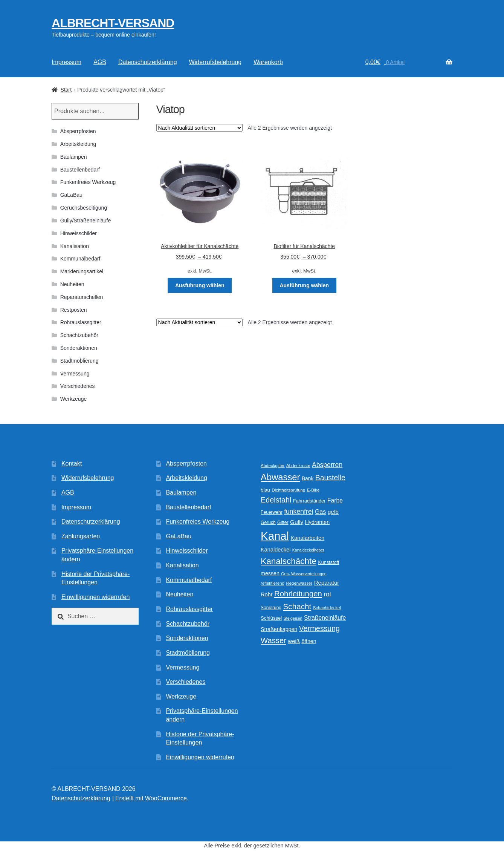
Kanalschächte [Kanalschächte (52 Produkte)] (289, 561)
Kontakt (72, 463)
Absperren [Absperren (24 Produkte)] (327, 465)
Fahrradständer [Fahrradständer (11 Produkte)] (309, 501)
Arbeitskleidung (78, 144)
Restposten (74, 310)
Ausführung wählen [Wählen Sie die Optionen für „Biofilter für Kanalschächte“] (304, 285)
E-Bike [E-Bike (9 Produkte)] (313, 490)
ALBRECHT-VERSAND (113, 23)
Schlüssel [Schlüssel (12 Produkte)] (271, 618)
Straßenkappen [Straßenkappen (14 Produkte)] (279, 629)
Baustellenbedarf (80, 170)
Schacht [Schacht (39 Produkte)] (297, 606)
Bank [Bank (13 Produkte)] (308, 479)
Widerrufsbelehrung (215, 62)
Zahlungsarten (81, 536)
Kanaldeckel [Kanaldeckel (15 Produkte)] (276, 550)
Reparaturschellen (82, 297)
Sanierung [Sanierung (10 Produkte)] (271, 608)
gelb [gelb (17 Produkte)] (333, 512)
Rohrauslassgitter (81, 322)
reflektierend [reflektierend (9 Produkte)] (273, 583)
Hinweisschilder (79, 233)
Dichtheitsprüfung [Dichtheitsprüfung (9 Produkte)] (288, 490)
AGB (100, 62)
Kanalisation (75, 246)
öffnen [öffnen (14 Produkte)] (309, 641)
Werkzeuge (74, 399)
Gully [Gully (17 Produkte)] (297, 522)
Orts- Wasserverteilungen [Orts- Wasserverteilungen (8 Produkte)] (304, 574)
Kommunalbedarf (80, 259)
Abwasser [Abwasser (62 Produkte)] (280, 477)
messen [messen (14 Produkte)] (270, 573)
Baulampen (74, 157)
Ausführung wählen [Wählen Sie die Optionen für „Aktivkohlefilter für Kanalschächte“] (200, 285)
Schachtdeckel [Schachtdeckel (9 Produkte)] (327, 608)
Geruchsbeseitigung (84, 208)
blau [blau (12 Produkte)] (265, 490)
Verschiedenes (78, 386)
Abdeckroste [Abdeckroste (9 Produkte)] (298, 466)
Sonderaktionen (79, 348)
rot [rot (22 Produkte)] (327, 594)
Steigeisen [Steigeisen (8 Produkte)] (293, 618)
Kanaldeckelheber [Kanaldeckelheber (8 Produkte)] (308, 550)
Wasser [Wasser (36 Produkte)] (273, 640)
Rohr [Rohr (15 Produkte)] (267, 594)
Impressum (66, 62)
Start (66, 90)
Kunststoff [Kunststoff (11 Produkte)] (328, 562)
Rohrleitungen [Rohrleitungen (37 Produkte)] (298, 594)
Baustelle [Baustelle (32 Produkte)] (330, 478)
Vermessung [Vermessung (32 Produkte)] (319, 628)
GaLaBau (71, 195)
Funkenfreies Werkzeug (88, 182)
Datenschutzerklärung (148, 62)
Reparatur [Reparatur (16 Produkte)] (327, 583)
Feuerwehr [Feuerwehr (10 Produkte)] (272, 512)
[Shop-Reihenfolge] (199, 128)
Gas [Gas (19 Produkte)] (320, 512)
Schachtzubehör (79, 335)
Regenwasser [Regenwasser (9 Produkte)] (299, 583)
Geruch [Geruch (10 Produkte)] (268, 522)
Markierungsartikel (82, 271)
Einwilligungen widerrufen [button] (95, 597)
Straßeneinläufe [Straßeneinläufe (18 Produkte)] (325, 618)
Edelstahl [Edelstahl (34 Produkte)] (276, 500)
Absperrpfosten (78, 131)
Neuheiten (72, 284)
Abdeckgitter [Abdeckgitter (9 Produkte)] (273, 466)
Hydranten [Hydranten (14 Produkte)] (318, 522)
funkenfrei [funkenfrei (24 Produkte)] (299, 512)
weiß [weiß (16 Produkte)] (294, 641)
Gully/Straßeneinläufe (86, 221)
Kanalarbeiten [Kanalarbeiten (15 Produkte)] (308, 538)
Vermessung (75, 374)
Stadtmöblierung (79, 361)
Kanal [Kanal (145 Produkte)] (275, 536)
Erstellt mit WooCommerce (151, 798)
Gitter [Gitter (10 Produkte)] (283, 522)
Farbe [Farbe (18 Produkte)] (335, 500)
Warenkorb (268, 62)
